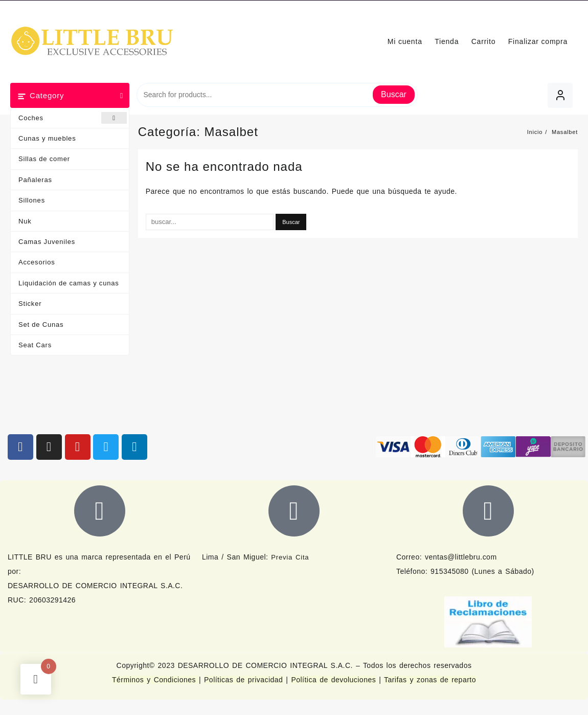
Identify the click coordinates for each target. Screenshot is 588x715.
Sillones (32, 200)
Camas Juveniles (47, 242)
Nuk (25, 221)
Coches (73, 118)
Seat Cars (35, 345)
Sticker (30, 304)
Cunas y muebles (47, 138)
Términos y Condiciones (155, 680)
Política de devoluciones (333, 680)
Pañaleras (35, 180)
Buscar (394, 94)
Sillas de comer (44, 159)
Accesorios (37, 262)
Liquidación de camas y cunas (69, 283)
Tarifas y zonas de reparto (430, 680)
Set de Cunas (41, 325)
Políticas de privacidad (243, 680)
